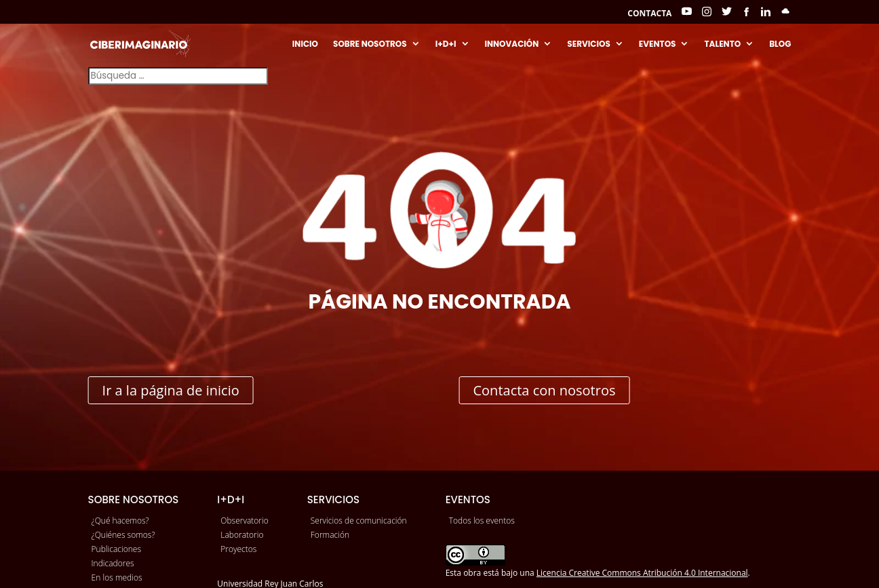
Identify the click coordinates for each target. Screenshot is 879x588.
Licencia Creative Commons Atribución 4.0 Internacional (642, 573)
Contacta (649, 14)
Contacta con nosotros (544, 390)
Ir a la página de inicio (171, 390)
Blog (780, 44)
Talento (722, 44)
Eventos (658, 44)
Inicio (305, 44)
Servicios (589, 44)
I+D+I (446, 44)
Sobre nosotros (370, 44)
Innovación (512, 44)
